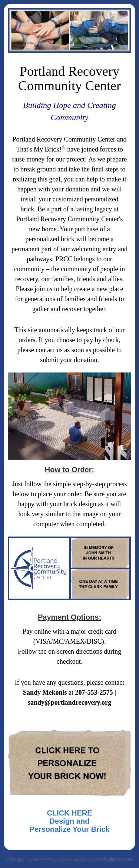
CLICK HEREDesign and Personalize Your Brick (69, 821)
